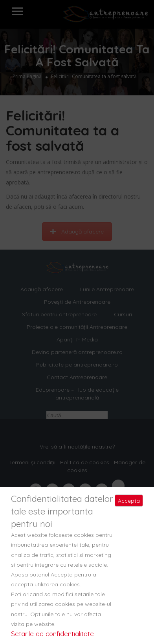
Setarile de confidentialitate (52, 634)
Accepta (129, 501)
